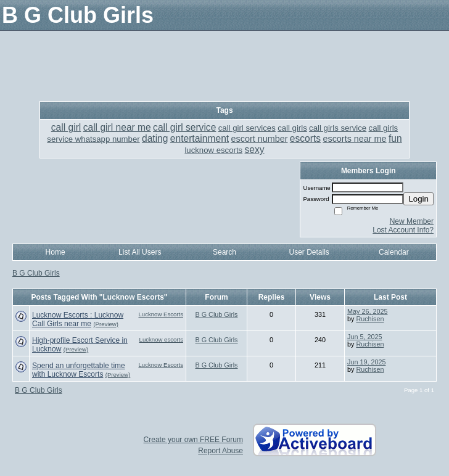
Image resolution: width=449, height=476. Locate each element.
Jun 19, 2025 (366, 362)
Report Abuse (220, 451)
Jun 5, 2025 (365, 337)
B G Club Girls (36, 273)
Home (56, 252)
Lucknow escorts (161, 339)
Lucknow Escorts (161, 314)
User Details (309, 252)
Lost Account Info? (403, 230)
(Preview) (106, 324)
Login (418, 199)
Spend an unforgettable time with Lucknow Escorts (79, 370)
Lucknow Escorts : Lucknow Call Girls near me (78, 319)
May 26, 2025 (367, 311)
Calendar (394, 252)
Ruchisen (370, 319)
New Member (412, 221)
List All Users (140, 252)
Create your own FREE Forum (193, 440)
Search (224, 252)
